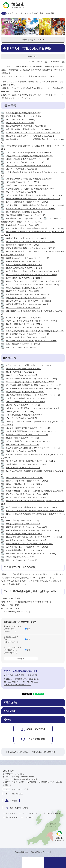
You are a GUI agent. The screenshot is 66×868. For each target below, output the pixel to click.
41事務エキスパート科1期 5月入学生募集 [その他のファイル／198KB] (35, 511)
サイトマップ (11, 813)
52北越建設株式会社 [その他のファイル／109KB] (26, 298)
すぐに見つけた (12, 650)
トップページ (13, 13)
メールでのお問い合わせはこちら (18, 685)
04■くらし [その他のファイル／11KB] (21, 375)
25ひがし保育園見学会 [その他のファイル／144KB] (27, 202)
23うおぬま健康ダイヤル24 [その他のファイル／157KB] (29, 441)
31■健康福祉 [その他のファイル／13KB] (22, 225)
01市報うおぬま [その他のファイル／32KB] (23, 113)
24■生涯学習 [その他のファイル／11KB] (22, 445)
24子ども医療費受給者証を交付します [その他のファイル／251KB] (33, 199)
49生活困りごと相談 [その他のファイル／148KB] (26, 540)
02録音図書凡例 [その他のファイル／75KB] (23, 369)
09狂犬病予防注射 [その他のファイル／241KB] (25, 392)
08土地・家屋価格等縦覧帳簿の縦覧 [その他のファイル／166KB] (32, 388)
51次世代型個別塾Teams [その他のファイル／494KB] (28, 294)
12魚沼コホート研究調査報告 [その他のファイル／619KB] (29, 156)
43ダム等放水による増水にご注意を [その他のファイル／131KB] (32, 271)
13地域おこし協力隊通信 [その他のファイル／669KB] (28, 159)
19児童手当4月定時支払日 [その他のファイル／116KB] (28, 428)
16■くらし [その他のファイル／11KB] (21, 169)
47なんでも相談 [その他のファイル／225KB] (24, 534)
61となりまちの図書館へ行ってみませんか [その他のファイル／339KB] (35, 331)
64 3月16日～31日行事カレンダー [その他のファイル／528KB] (31, 341)
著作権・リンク (12, 817)
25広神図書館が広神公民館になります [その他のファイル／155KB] (33, 448)
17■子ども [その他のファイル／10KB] (21, 418)
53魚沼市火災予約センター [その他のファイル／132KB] (28, 301)
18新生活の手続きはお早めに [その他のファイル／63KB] (29, 179)
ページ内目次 (33, 57)
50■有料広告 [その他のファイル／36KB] (22, 291)
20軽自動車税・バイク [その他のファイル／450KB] (27, 185)
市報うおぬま (24, 13)
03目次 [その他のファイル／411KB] (20, 119)
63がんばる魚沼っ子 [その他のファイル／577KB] (26, 337)
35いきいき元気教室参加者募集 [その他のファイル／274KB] (30, 242)
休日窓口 (13, 801)
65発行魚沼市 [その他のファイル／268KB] (23, 344)
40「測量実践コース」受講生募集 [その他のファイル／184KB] (31, 507)
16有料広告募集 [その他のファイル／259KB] (24, 415)
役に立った (10, 639)
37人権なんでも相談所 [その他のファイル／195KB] (27, 494)
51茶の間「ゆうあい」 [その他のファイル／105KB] (27, 547)
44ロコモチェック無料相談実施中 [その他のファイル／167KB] (31, 275)
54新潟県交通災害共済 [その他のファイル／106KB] (27, 304)
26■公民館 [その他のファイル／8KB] (21, 451)
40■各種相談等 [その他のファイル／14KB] (23, 261)
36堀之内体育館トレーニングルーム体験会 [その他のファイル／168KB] (35, 491)
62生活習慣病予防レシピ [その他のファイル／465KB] (28, 334)
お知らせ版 (10, 711)
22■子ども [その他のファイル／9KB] (21, 192)
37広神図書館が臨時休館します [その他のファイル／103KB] (30, 248)
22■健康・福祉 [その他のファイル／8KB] (23, 438)
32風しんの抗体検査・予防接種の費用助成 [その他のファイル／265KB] (35, 228)
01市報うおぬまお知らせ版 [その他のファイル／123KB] (28, 365)
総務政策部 (8, 675)
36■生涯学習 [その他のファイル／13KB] (22, 245)
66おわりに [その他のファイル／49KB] (22, 347)
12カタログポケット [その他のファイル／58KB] (25, 402)
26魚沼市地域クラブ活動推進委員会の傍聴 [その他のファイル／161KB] (35, 205)
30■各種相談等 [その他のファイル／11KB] (23, 468)
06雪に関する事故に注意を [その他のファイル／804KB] (28, 129)
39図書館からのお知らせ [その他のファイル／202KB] (28, 258)
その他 (7, 719)
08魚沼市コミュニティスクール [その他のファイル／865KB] (30, 136)
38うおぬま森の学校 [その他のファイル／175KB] (26, 497)
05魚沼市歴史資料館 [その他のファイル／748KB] (26, 126)
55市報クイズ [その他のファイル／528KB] (23, 308)
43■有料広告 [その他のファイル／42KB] (22, 520)
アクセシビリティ (30, 813)
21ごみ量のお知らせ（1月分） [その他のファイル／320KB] (30, 189)
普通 (29, 629)
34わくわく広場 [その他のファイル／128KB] (24, 484)
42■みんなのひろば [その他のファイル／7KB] (24, 268)
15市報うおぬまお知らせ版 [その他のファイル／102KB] (28, 166)
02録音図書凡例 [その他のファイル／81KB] (23, 116)
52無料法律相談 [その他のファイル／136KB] (24, 550)
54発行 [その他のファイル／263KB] (20, 557)
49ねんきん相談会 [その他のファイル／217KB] (25, 288)
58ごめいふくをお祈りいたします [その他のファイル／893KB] (31, 321)
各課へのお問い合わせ (19, 808)
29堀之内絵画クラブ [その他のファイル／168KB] (26, 464)
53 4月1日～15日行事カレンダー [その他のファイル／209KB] (31, 553)
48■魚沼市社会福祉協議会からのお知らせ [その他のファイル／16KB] (34, 537)
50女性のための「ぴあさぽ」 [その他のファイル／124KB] (29, 544)
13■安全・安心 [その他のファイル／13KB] (23, 405)
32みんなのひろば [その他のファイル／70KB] (24, 478)
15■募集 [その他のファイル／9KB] (20, 412)
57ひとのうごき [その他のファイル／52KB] (23, 318)
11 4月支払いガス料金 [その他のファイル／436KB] (27, 398)
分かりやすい (11, 629)
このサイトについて (33, 817)
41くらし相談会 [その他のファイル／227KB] (24, 265)
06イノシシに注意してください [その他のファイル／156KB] (30, 382)
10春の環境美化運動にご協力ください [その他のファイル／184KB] (33, 395)
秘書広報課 (19, 675)
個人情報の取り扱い (52, 813)
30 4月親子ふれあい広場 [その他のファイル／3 (25, 218)
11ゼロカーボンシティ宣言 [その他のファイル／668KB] (28, 152)
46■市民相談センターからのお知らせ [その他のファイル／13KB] (32, 530)
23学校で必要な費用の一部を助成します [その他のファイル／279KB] (34, 195)
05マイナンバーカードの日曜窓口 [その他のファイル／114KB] (31, 378)
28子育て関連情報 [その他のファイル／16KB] (24, 212)
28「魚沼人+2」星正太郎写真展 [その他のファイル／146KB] (30, 461)
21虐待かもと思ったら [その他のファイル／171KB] (27, 435)
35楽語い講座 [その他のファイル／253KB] (23, 487)
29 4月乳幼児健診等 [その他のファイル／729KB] (26, 215)
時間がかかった (12, 653)
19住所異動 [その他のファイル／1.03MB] (23, 182)
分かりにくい (11, 631)
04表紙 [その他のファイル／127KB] (20, 123)
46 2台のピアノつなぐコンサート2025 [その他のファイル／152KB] (33, 281)
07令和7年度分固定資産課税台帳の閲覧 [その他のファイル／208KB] (34, 385)
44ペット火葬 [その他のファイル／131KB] (23, 524)
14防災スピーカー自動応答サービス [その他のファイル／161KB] (32, 408)
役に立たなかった (12, 642)
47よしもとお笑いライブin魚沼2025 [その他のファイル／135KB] (32, 284)
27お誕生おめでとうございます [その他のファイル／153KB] (30, 209)
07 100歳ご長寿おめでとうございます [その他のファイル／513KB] (33, 133)
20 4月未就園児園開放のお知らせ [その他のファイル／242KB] (31, 431)
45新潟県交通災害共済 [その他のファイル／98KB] (26, 527)
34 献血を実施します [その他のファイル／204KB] (26, 238)
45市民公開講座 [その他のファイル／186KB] (24, 278)
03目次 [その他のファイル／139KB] (20, 372)
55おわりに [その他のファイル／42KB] (22, 560)
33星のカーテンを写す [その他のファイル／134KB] (27, 481)
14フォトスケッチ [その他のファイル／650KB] (25, 162)
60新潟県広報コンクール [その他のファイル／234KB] (28, 327)
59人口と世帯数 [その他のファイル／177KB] (24, 324)
